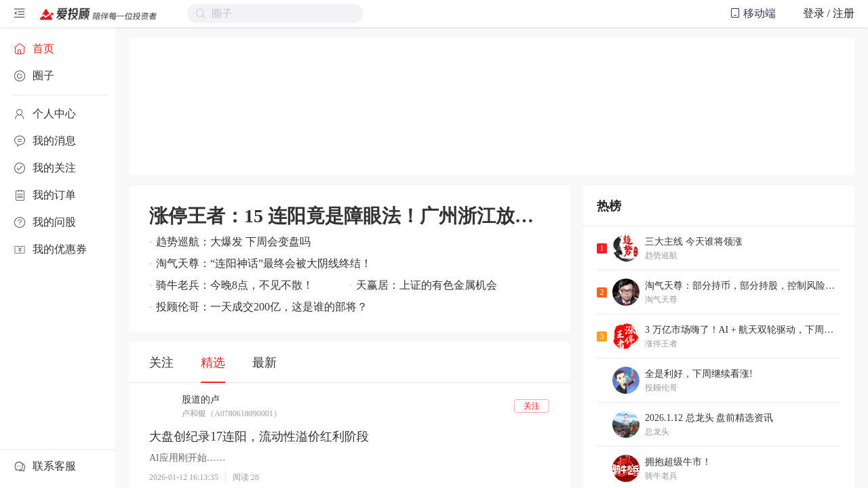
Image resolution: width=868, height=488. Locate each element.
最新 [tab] (264, 363)
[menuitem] (58, 49)
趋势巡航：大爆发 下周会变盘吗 (233, 242)
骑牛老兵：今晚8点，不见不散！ (235, 285)
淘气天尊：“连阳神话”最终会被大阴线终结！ (264, 263)
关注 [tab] (161, 363)
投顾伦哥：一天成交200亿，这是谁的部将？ (262, 307)
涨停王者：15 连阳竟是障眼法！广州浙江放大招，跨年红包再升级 (349, 216)
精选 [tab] (213, 363)
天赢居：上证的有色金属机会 (427, 285)
